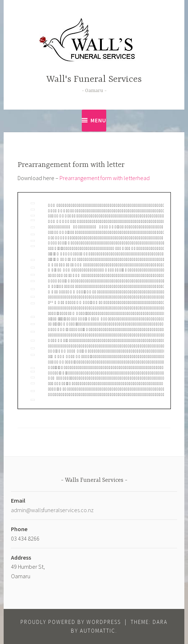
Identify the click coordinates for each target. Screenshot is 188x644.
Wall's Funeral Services (94, 79)
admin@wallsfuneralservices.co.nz (52, 510)
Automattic (98, 631)
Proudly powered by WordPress (71, 622)
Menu (98, 120)
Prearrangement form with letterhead (105, 178)
